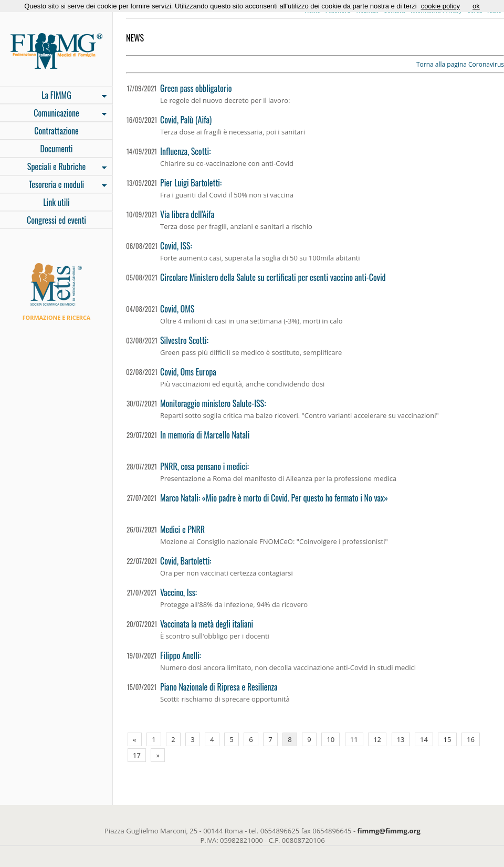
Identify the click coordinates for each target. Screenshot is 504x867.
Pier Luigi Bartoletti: (191, 183)
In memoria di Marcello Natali (205, 435)
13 (401, 739)
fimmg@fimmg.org (389, 831)
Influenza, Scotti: (185, 151)
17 (137, 755)
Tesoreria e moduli (53, 185)
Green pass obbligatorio (196, 88)
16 (471, 739)
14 (424, 739)
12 (377, 739)
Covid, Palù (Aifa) (186, 120)
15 (448, 739)
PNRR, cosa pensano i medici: (204, 466)
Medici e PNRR (182, 529)
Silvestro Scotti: (184, 340)
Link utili (56, 202)
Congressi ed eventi (56, 220)
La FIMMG (53, 96)
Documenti (56, 149)
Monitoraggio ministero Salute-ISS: (213, 403)
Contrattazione (56, 131)
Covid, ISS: (176, 246)
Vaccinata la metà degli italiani (207, 624)
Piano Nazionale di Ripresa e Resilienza (219, 687)
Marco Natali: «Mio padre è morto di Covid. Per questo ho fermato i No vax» (274, 498)
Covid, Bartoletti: (186, 561)
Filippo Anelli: (181, 655)
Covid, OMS (177, 309)
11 (354, 739)
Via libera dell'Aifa (187, 214)
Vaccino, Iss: (178, 592)
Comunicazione (53, 114)
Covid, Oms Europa (188, 372)
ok (476, 6)
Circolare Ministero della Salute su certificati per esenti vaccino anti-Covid (273, 277)
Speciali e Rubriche (53, 168)
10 (330, 739)
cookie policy (440, 6)
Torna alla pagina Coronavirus (460, 64)
